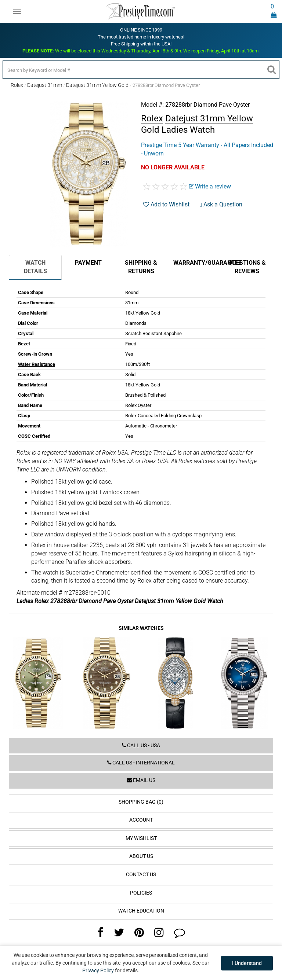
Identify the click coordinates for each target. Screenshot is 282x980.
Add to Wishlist (166, 204)
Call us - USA (141, 746)
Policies (141, 893)
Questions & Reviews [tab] (247, 267)
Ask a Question (221, 204)
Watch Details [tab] (35, 267)
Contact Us (141, 875)
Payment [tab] (88, 263)
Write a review (210, 186)
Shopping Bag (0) (141, 802)
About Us (141, 856)
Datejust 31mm (45, 85)
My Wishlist (141, 838)
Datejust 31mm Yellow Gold (97, 85)
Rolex (17, 85)
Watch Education (141, 911)
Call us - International (141, 763)
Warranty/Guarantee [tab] (197, 263)
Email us (141, 780)
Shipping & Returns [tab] (141, 267)
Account (141, 820)
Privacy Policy (98, 970)
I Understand (247, 963)
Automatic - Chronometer (151, 426)
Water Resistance (37, 364)
